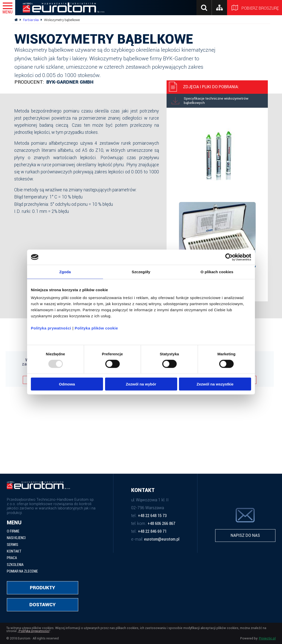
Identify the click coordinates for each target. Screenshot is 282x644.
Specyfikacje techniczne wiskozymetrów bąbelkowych (210, 101)
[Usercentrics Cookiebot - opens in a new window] (229, 257)
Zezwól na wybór (141, 384)
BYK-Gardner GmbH (70, 82)
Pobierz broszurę (255, 8)
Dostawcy (43, 605)
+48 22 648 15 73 (152, 516)
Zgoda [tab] (65, 272)
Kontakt (14, 551)
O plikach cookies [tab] (217, 272)
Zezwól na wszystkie (215, 384)
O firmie (13, 531)
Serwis (13, 545)
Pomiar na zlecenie (22, 572)
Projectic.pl (267, 639)
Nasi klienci (16, 538)
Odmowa (67, 384)
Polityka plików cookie (96, 328)
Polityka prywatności (51, 328)
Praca (12, 558)
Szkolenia (15, 565)
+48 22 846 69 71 (152, 531)
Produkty (43, 588)
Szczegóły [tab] (141, 272)
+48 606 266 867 (161, 524)
